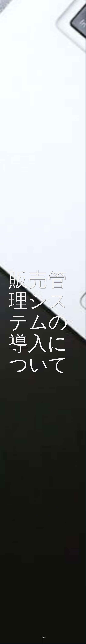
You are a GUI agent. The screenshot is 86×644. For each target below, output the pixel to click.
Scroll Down (43, 637)
